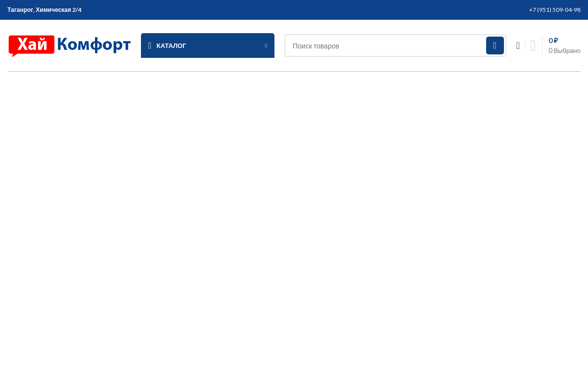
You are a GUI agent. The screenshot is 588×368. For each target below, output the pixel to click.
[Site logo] (69, 45)
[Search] (395, 46)
